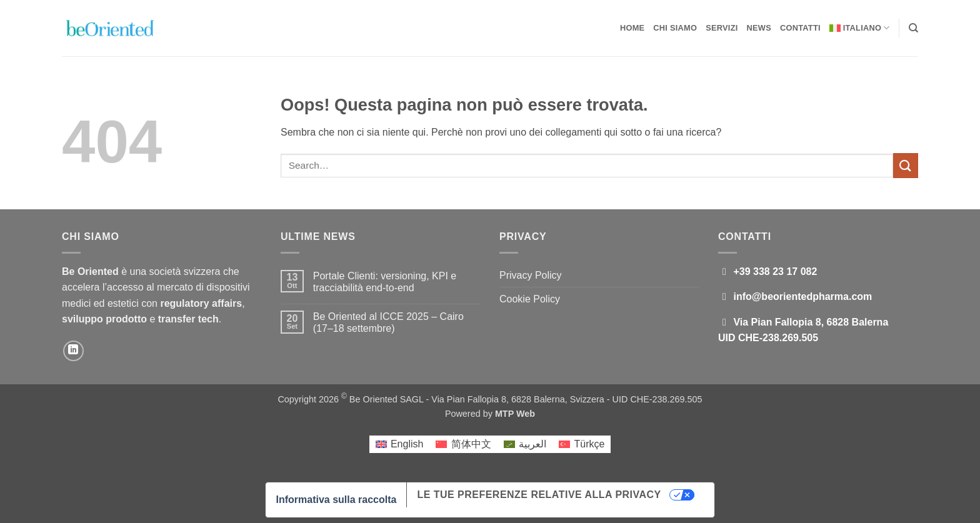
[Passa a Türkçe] (582, 444)
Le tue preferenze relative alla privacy (539, 495)
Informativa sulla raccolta (336, 500)
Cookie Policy (530, 299)
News (759, 28)
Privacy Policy (531, 275)
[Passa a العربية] (525, 444)
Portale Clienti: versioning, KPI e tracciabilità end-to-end (385, 282)
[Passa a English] (400, 444)
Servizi (722, 28)
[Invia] (906, 165)
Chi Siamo (675, 28)
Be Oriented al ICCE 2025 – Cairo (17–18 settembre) (388, 322)
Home (632, 28)
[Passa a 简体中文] (463, 444)
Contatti (800, 28)
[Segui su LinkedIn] (73, 351)
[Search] (913, 28)
